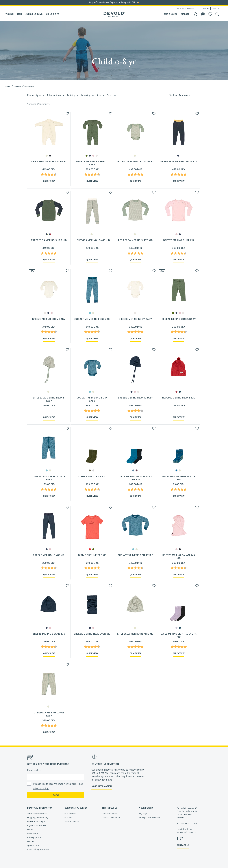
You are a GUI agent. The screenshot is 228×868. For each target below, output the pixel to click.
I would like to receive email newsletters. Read (58, 786)
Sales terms (33, 834)
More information (102, 786)
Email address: (35, 770)
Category (17, 86)
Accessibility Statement (38, 849)
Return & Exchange (36, 822)
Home (8, 86)
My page (143, 814)
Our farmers (70, 814)
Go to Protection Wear (186, 9)
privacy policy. (41, 788)
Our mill (68, 818)
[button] (67, 114)
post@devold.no (184, 829)
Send (56, 795)
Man (19, 14)
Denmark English (210, 9)
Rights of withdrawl (37, 826)
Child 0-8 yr (53, 14)
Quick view (49, 181)
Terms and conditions (37, 814)
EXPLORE (185, 14)
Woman (9, 14)
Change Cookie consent (150, 818)
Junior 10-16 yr (34, 14)
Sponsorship (33, 845)
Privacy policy (34, 838)
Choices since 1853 (111, 818)
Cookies (31, 842)
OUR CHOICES (170, 14)
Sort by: (174, 95)
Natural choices (72, 822)
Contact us (183, 845)
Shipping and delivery (38, 818)
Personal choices (110, 814)
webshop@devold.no (187, 832)
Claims (30, 830)
